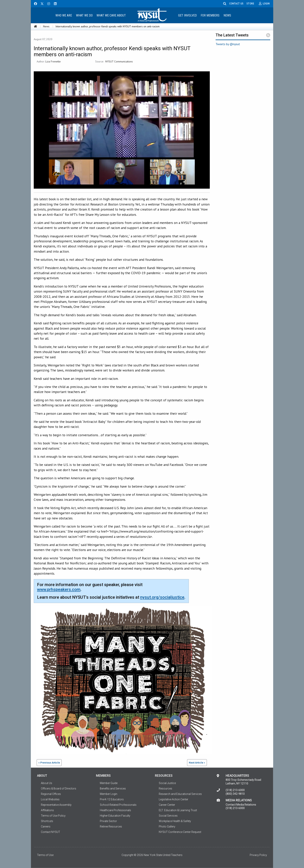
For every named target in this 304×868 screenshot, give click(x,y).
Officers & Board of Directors (59, 789)
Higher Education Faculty (115, 816)
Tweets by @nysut (228, 44)
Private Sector (108, 821)
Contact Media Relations (241, 805)
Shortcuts (47, 821)
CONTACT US (237, 3)
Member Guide (109, 783)
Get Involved (187, 15)
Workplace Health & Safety (175, 821)
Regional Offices (51, 794)
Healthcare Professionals (115, 810)
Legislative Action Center (174, 799)
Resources (165, 789)
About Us (47, 783)
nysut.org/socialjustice (162, 597)
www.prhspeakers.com (59, 589)
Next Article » (197, 763)
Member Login (109, 794)
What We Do (84, 15)
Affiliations (47, 810)
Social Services (168, 816)
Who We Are (64, 15)
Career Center (167, 805)
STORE (251, 3)
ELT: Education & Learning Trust (178, 810)
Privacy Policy (258, 855)
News (227, 15)
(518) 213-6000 (235, 790)
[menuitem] (64, 15)
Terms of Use (45, 855)
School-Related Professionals (118, 805)
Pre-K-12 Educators (112, 799)
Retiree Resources (111, 827)
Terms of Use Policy (53, 816)
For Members (210, 15)
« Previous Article (49, 763)
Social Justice (167, 783)
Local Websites (50, 799)
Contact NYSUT (51, 832)
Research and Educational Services (180, 794)
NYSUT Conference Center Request (180, 832)
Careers (46, 827)
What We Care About (111, 15)
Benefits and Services (113, 789)
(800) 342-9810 (235, 794)
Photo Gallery (167, 827)
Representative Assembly (56, 805)
